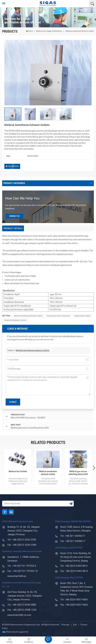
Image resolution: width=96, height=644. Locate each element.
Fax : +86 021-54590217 (73, 541)
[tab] (13, 228)
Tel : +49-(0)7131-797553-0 (22, 566)
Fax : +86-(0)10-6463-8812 (74, 571)
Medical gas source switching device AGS (78, 473)
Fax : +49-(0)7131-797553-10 (23, 571)
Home (29, 31)
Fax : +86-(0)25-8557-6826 (74, 605)
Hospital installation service (15, 320)
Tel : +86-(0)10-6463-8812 (74, 566)
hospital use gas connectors (58, 316)
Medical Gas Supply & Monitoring (49, 31)
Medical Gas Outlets (83, 316)
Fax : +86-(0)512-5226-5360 (22, 545)
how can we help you (22, 198)
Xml (75, 625)
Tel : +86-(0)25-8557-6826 (74, 600)
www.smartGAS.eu (17, 576)
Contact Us (14, 216)
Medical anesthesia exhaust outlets (28, 316)
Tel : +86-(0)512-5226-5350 (22, 540)
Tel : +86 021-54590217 (73, 536)
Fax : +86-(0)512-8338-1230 (22, 610)
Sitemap (65, 625)
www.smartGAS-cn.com (19, 615)
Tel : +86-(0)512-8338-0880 (22, 605)
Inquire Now (12, 166)
